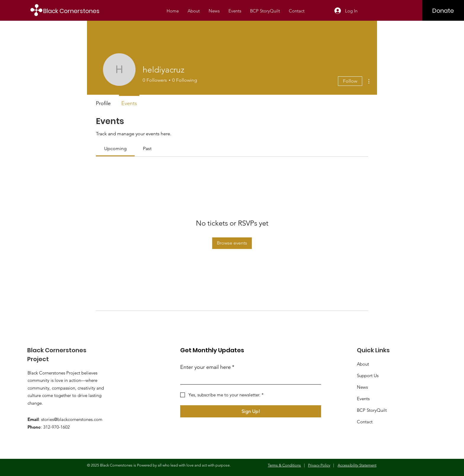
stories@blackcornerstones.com (72, 419)
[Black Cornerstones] (75, 11)
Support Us (368, 376)
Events (363, 399)
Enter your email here (207, 367)
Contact (365, 422)
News (362, 387)
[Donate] (443, 11)
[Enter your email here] (249, 379)
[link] (115, 148)
